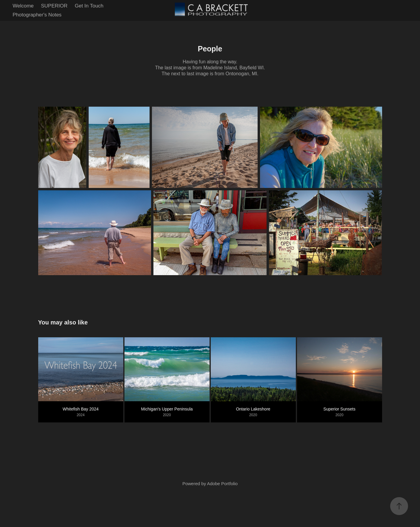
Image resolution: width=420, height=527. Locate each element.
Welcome (23, 6)
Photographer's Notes (37, 15)
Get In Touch (89, 6)
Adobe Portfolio (222, 484)
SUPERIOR (54, 6)
